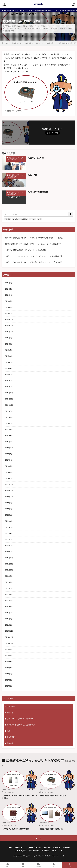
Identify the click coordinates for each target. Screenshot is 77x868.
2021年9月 (9, 576)
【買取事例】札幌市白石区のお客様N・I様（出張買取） (20, 797)
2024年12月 (9, 393)
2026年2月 (9, 307)
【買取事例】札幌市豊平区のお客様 (53, 796)
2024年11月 (9, 399)
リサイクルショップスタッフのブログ (20, 719)
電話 (54, 865)
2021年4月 (9, 607)
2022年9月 (9, 503)
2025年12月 (9, 320)
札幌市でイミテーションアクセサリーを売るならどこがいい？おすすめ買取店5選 (33, 256)
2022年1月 (9, 552)
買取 (12, 31)
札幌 (62, 28)
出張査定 (38, 28)
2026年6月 (9, 283)
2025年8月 (9, 344)
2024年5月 (9, 436)
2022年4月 (9, 533)
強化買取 (7, 219)
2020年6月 (9, 662)
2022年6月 (9, 521)
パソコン (32, 219)
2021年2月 (9, 619)
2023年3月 (9, 466)
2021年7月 (9, 588)
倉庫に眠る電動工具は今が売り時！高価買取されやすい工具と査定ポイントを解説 (34, 238)
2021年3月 (9, 613)
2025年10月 (9, 332)
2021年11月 (9, 564)
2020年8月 (9, 655)
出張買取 (45, 28)
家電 (39, 219)
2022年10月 (9, 497)
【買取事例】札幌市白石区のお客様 (15, 829)
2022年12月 (9, 484)
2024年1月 (9, 442)
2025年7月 (9, 350)
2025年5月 (9, 362)
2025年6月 (9, 356)
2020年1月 (9, 686)
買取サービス (21, 847)
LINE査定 (16, 219)
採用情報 (47, 847)
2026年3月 (9, 301)
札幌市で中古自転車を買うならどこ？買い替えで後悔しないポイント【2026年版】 (34, 262)
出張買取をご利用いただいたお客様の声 (33, 26)
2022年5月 (9, 527)
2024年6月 (9, 429)
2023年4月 (9, 460)
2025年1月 (9, 387)
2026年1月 (9, 313)
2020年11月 (9, 637)
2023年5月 (9, 454)
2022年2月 (9, 545)
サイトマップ (57, 850)
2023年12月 (9, 448)
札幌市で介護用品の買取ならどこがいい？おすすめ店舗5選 (26, 250)
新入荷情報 (11, 737)
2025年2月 (9, 381)
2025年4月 (9, 368)
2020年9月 (9, 649)
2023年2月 (9, 472)
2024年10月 (9, 405)
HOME (6, 43)
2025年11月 (9, 326)
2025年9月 (9, 338)
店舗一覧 (57, 847)
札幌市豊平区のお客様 (38, 192)
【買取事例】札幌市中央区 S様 (51, 829)
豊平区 (8, 31)
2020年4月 (9, 668)
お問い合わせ (34, 850)
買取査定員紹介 (35, 847)
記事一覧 (66, 847)
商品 (8, 731)
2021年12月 (9, 558)
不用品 (32, 28)
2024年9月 (9, 411)
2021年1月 (9, 625)
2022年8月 (9, 509)
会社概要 (45, 850)
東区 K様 (32, 175)
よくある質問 (21, 850)
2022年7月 (9, 515)
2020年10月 (9, 643)
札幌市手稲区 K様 (36, 158)
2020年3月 (9, 674)
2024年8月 (9, 417)
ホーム (10, 847)
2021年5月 (9, 600)
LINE (23, 865)
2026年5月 (9, 289)
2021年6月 (9, 594)
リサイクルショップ (22, 28)
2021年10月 (9, 570)
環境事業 (10, 743)
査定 (65, 28)
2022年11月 (9, 491)
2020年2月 (9, 680)
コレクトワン (10, 28)
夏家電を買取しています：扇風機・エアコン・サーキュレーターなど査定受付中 (33, 244)
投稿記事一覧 (17, 43)
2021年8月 (9, 582)
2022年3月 (9, 539)
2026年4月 (9, 295)
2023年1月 (9, 478)
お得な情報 (11, 706)
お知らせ (10, 713)
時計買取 (56, 28)
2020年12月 (9, 631)
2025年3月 (9, 374)
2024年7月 (9, 423)
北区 (51, 28)
